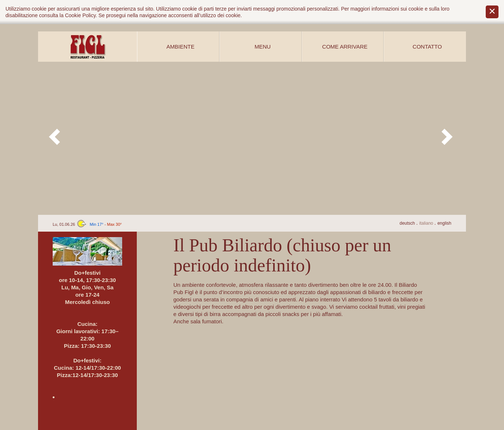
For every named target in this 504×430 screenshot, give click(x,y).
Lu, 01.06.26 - (87, 224)
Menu (263, 47)
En (444, 223)
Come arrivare (345, 47)
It (427, 223)
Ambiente (180, 47)
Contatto (427, 47)
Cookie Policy (80, 15)
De (408, 223)
